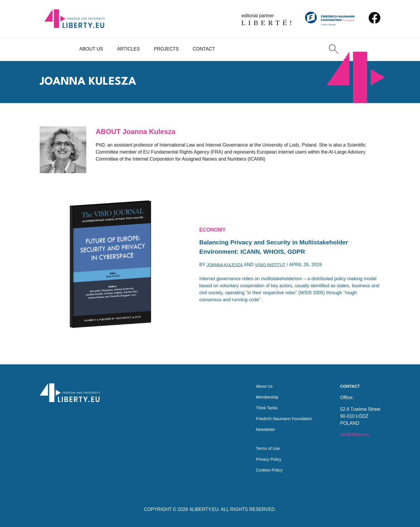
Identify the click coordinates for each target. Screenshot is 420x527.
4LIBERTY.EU (204, 509)
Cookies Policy (263, 470)
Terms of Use (262, 446)
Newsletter (259, 425)
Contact (204, 49)
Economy (214, 228)
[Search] (334, 49)
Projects (166, 49)
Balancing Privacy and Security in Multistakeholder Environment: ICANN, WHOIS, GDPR (284, 247)
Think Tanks (260, 402)
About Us (91, 49)
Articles (129, 49)
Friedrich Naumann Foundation (280, 414)
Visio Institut (277, 267)
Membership (261, 390)
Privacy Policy (262, 458)
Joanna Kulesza (227, 267)
